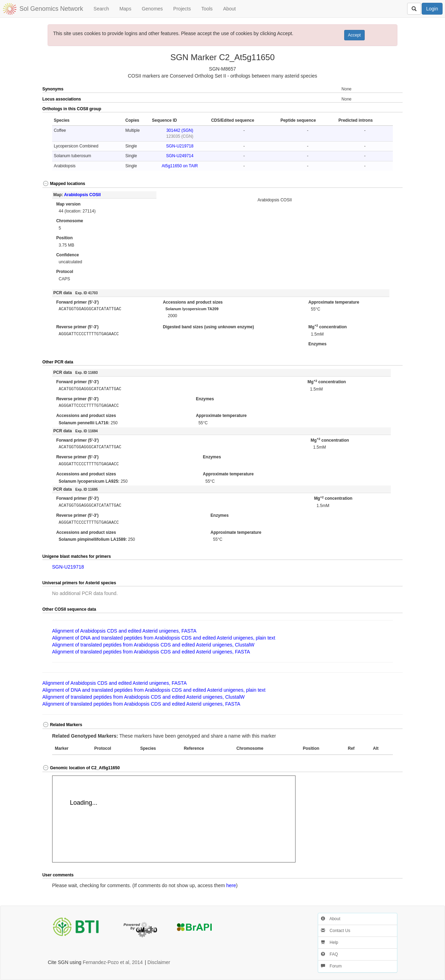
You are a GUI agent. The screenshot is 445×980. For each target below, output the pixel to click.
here (231, 885)
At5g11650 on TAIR (180, 166)
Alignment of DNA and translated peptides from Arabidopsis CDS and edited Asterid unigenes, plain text (164, 638)
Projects (182, 9)
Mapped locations (64, 184)
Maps (125, 9)
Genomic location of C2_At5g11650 (81, 768)
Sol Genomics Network (51, 9)
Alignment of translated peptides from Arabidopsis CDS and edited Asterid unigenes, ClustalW (153, 645)
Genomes (152, 9)
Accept (354, 35)
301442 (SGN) (180, 130)
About (230, 9)
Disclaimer (159, 962)
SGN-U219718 (180, 146)
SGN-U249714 (180, 156)
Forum (331, 966)
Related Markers (62, 725)
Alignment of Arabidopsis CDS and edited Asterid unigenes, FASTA (124, 631)
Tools (207, 9)
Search (101, 9)
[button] (385, 109)
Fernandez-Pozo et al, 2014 (113, 962)
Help (330, 942)
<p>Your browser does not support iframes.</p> (174, 819)
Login (432, 9)
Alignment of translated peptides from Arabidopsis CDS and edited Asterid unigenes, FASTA (151, 652)
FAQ (329, 954)
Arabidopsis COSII (82, 195)
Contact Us (336, 931)
